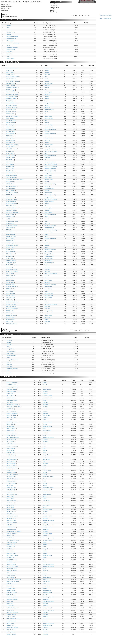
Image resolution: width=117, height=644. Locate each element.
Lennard (45, 485)
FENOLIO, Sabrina (12, 523)
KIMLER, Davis (11, 590)
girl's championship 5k (106, 19)
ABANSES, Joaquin (11, 149)
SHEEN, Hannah (11, 527)
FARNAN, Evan (10, 278)
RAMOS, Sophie (11, 617)
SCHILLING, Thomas (12, 92)
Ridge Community (49, 201)
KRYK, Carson (10, 164)
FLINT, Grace (10, 610)
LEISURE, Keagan (11, 261)
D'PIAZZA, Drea (11, 588)
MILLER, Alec (10, 72)
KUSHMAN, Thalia (11, 459)
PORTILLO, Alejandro (12, 271)
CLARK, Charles (11, 156)
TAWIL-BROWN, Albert (12, 77)
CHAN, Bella (10, 601)
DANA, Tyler (10, 256)
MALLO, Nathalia (11, 444)
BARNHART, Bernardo (12, 68)
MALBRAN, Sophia (12, 593)
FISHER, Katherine (12, 446)
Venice (8, 56)
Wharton (45, 450)
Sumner (47, 219)
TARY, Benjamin (11, 101)
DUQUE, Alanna (11, 630)
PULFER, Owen (10, 131)
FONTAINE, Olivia (11, 488)
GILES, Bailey (10, 470)
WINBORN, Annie (11, 472)
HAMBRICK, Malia (11, 385)
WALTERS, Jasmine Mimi (13, 407)
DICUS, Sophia (11, 448)
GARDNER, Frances (12, 468)
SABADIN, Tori (10, 558)
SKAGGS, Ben (10, 169)
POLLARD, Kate (11, 481)
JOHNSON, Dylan (11, 263)
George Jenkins (11, 50)
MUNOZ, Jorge (10, 215)
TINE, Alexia (10, 402)
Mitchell (9, 362)
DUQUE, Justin (10, 317)
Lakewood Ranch (49, 188)
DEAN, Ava (10, 604)
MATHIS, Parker (11, 291)
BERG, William (10, 136)
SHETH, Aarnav (10, 147)
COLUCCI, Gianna (11, 525)
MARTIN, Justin (10, 293)
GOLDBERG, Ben (11, 121)
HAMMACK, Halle (11, 621)
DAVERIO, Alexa (11, 538)
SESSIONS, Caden (11, 175)
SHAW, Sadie (10, 503)
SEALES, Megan (11, 573)
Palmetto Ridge (11, 32)
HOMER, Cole (10, 182)
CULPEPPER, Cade (12, 96)
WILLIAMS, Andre (11, 315)
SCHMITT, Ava (10, 396)
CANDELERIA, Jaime (12, 103)
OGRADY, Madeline (12, 413)
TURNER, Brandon (11, 287)
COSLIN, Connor (11, 252)
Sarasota (9, 34)
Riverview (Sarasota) (12, 47)
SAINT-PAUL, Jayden (12, 145)
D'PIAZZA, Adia (11, 514)
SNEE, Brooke (10, 623)
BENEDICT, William (11, 324)
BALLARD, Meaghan (12, 475)
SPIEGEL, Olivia (11, 398)
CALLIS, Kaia (10, 420)
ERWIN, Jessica (11, 492)
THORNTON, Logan (12, 199)
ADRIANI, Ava (10, 505)
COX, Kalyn (10, 586)
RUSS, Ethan (10, 162)
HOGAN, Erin (10, 625)
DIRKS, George (10, 90)
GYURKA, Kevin (11, 171)
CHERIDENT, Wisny (12, 193)
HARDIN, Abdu (10, 166)
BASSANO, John (11, 232)
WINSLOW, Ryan (11, 236)
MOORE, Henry (10, 197)
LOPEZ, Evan (10, 184)
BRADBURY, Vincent (12, 269)
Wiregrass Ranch (11, 39)
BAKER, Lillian (10, 577)
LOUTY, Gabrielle (11, 632)
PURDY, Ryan (10, 250)
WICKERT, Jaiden (11, 466)
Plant (8, 28)
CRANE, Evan (10, 75)
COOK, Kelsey (10, 455)
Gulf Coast (9, 54)
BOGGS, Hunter (11, 110)
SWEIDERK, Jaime (12, 569)
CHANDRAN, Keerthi (12, 628)
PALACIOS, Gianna (12, 433)
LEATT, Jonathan (11, 188)
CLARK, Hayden (11, 125)
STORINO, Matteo (11, 276)
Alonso (46, 236)
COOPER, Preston (11, 241)
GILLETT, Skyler (11, 435)
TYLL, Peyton (10, 442)
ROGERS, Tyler (10, 114)
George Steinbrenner (12, 36)
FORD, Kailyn (10, 424)
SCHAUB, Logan (11, 477)
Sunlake (9, 25)
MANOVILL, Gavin (11, 304)
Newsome (9, 30)
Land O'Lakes (10, 58)
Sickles (8, 45)
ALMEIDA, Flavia (11, 440)
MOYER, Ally (10, 409)
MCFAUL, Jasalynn (12, 534)
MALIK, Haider (10, 282)
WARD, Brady (10, 219)
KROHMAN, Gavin (11, 243)
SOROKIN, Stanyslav (12, 309)
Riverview (9, 364)
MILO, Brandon (10, 118)
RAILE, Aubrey (10, 450)
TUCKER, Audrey (11, 564)
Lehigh (45, 400)
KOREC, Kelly (10, 496)
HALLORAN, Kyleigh (12, 555)
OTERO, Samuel (11, 127)
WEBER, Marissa (11, 634)
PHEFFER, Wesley (11, 173)
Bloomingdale (10, 41)
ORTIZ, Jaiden (10, 311)
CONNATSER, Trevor (12, 94)
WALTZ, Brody (10, 274)
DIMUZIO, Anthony (11, 186)
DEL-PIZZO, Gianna (12, 400)
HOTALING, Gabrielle (12, 608)
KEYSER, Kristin (11, 429)
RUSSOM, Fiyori (11, 461)
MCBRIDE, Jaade (11, 389)
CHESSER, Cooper (11, 105)
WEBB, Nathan (10, 280)
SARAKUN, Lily (11, 545)
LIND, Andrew (10, 300)
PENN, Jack (9, 230)
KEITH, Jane (10, 485)
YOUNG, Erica (10, 536)
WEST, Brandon (11, 228)
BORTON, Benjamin (12, 204)
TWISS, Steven (10, 295)
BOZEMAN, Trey (11, 289)
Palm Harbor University (13, 43)
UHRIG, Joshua (10, 86)
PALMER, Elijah (10, 217)
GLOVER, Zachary (11, 112)
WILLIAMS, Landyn (12, 422)
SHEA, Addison (11, 426)
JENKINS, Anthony (11, 313)
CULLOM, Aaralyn (11, 501)
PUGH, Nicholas (11, 129)
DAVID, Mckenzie (11, 457)
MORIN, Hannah (11, 549)
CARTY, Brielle (10, 606)
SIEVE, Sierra (10, 507)
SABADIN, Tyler (11, 547)
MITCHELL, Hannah (12, 584)
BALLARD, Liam (11, 123)
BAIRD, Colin (10, 322)
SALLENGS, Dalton (11, 177)
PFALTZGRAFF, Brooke (13, 540)
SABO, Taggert (10, 223)
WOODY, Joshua (11, 234)
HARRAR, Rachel (11, 411)
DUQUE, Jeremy (11, 140)
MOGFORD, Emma (12, 560)
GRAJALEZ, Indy (11, 391)
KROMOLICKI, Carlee (12, 479)
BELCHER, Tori (11, 518)
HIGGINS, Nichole (11, 529)
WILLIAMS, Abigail (11, 387)
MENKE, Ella (10, 394)
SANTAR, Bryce (10, 285)
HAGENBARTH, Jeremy (13, 208)
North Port (9, 52)
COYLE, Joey (10, 153)
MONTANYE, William (12, 79)
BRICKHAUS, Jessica (12, 405)
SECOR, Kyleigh (11, 464)
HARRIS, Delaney (11, 615)
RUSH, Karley (10, 551)
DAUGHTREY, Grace (12, 566)
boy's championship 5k (106, 15)
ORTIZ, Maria (10, 499)
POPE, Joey (10, 267)
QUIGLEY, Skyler (11, 490)
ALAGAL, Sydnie (11, 510)
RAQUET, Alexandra (12, 383)
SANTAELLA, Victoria (12, 597)
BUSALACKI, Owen (11, 265)
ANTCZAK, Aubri (11, 418)
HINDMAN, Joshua (11, 99)
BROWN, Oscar (10, 142)
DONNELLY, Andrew (12, 226)
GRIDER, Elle (10, 453)
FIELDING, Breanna (12, 599)
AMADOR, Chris (11, 83)
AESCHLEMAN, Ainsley (13, 437)
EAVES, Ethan (10, 158)
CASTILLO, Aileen (11, 415)
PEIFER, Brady (10, 134)
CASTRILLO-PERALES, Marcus (15, 180)
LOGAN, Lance (10, 247)
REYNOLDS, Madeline (13, 582)
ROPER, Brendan (11, 195)
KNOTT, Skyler (10, 512)
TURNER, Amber (11, 595)
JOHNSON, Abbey (11, 516)
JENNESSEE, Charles (12, 302)
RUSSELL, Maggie (12, 571)
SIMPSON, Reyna (11, 520)
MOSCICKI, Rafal (11, 210)
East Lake (45, 634)
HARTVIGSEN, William (12, 81)
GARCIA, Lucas (10, 298)
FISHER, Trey (10, 160)
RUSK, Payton (10, 431)
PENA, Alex (9, 70)
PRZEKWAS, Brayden (12, 245)
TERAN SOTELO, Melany (13, 619)
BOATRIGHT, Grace (12, 494)
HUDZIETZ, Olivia (11, 553)
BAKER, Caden (10, 138)
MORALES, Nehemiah (12, 212)
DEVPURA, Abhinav (12, 206)
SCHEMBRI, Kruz (11, 201)
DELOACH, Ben (11, 254)
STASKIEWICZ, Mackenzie (14, 580)
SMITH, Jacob (10, 239)
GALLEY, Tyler (10, 151)
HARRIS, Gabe (10, 320)
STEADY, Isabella (11, 483)
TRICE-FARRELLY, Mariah (14, 531)
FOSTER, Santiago (11, 107)
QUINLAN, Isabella (12, 542)
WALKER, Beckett (11, 306)
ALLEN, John (10, 258)
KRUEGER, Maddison (12, 612)
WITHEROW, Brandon (12, 116)
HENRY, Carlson (11, 562)
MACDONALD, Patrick (12, 221)
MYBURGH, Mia (11, 575)
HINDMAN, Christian (12, 88)
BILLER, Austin (10, 191)
